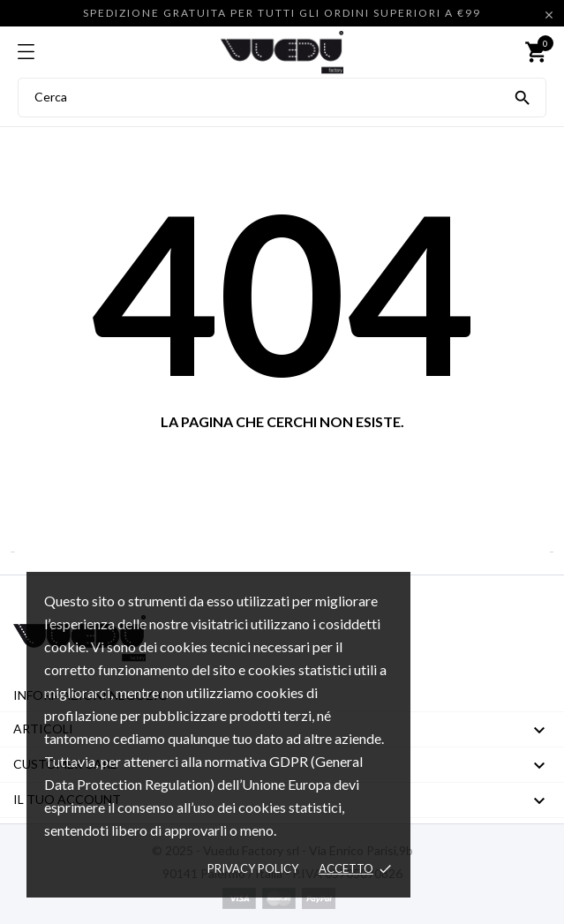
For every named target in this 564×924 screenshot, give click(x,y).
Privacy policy (253, 868)
